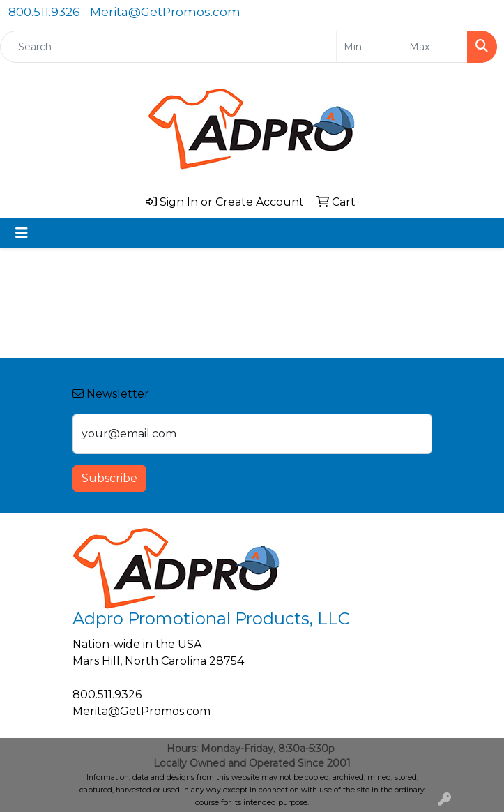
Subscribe (109, 478)
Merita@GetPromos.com (165, 12)
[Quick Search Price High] (435, 47)
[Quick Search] (168, 47)
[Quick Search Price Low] (369, 47)
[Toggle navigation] (22, 233)
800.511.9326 (44, 12)
